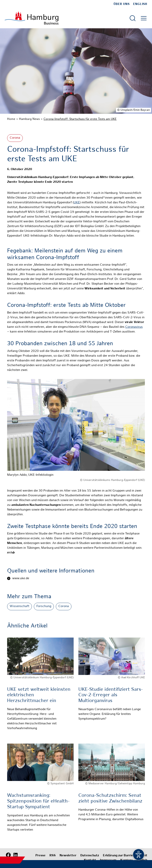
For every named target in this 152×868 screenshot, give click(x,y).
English (140, 4)
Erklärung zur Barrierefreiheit (125, 856)
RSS (53, 856)
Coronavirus (134, 327)
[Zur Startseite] (32, 18)
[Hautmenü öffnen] (144, 18)
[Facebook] (8, 855)
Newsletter (68, 856)
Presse (40, 856)
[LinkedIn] (15, 855)
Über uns (122, 4)
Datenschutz (90, 856)
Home (11, 119)
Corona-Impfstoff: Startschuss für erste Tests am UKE (80, 119)
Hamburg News (29, 119)
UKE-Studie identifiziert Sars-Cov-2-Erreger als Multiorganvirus (111, 695)
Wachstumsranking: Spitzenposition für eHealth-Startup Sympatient (38, 801)
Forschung (44, 606)
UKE (77, 203)
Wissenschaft (19, 606)
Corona (15, 138)
